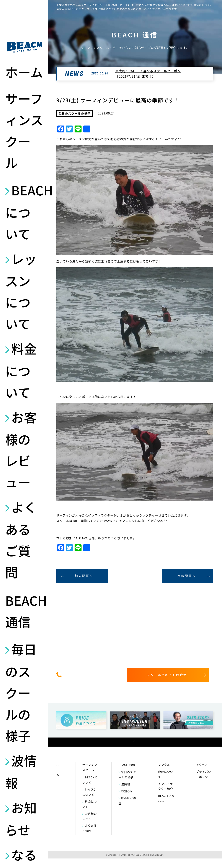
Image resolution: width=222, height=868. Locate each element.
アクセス (202, 765)
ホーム (24, 72)
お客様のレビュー (21, 450)
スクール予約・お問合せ (167, 675)
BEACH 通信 (24, 611)
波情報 (21, 772)
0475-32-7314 (90, 675)
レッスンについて (21, 291)
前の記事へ (84, 576)
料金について (21, 370)
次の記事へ (187, 576)
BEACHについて (24, 212)
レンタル (164, 765)
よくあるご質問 (21, 539)
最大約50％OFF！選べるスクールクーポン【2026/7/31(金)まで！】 (148, 74)
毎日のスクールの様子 (21, 692)
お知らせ (21, 819)
